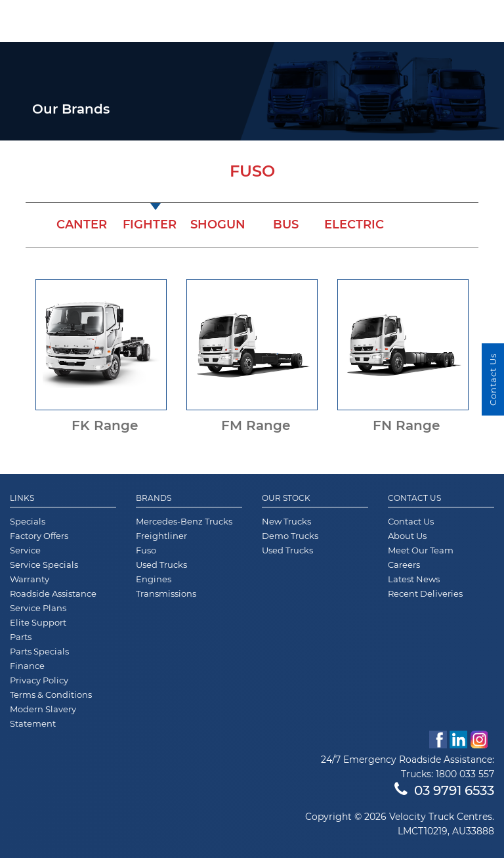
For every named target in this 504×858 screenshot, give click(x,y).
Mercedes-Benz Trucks (184, 521)
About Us (407, 536)
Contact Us (414, 498)
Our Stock (286, 498)
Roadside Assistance (53, 593)
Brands (154, 498)
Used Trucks (161, 565)
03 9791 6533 (444, 790)
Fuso (146, 550)
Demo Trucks (290, 536)
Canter (82, 225)
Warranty (30, 579)
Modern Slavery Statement (43, 716)
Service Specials (44, 565)
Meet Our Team (421, 550)
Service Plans (38, 608)
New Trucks (286, 521)
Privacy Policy (39, 680)
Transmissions (166, 593)
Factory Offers (39, 536)
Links (22, 498)
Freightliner (161, 536)
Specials (28, 521)
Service (25, 550)
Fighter (150, 225)
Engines (154, 579)
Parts (21, 637)
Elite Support (38, 622)
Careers (404, 565)
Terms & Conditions (51, 695)
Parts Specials (39, 651)
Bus (286, 225)
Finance (27, 666)
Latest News (414, 579)
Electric (354, 225)
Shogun (218, 225)
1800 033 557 (465, 774)
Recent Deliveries (425, 593)
